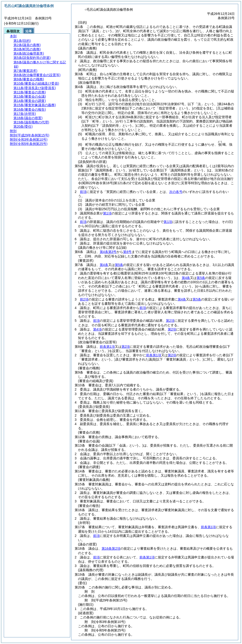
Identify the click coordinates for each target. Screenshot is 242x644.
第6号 (127, 252)
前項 (83, 192)
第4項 (97, 329)
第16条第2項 (111, 548)
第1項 (107, 213)
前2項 (84, 299)
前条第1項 (107, 347)
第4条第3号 (108, 252)
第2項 (170, 321)
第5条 (119, 265)
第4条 (104, 265)
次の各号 (176, 192)
